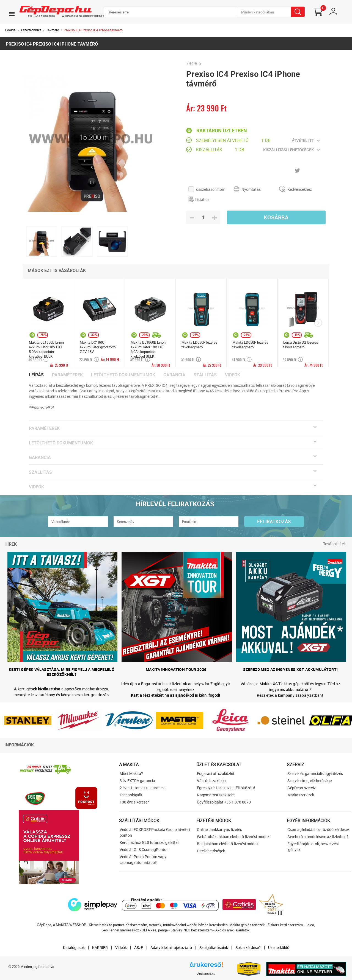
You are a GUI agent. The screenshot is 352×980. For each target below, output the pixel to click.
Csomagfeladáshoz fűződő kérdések (318, 829)
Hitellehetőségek (211, 851)
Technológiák (131, 795)
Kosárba (276, 217)
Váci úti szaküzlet (212, 781)
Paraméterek (67, 375)
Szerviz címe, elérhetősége (310, 781)
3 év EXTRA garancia (137, 781)
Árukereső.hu (206, 974)
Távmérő (53, 30)
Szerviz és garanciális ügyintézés (315, 773)
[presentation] (318, 323)
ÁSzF (139, 947)
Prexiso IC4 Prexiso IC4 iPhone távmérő (93, 30)
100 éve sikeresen (135, 802)
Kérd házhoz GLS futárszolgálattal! (150, 842)
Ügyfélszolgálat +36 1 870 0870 (224, 802)
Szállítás (205, 375)
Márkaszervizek (301, 795)
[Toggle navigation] (12, 14)
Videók (233, 375)
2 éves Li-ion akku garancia (143, 788)
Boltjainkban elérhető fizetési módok (228, 844)
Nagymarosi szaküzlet (216, 795)
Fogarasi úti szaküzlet (216, 773)
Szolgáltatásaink (214, 947)
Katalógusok (74, 947)
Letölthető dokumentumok (123, 375)
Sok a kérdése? (248, 947)
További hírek (334, 544)
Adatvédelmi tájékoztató (171, 947)
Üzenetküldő (279, 947)
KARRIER (100, 947)
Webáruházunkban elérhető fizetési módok (233, 837)
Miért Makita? (131, 773)
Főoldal (11, 30)
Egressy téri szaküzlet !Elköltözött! (226, 788)
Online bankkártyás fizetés (219, 829)
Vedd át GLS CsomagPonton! (145, 849)
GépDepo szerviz (302, 788)
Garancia (174, 375)
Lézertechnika (31, 30)
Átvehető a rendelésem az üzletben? (318, 837)
